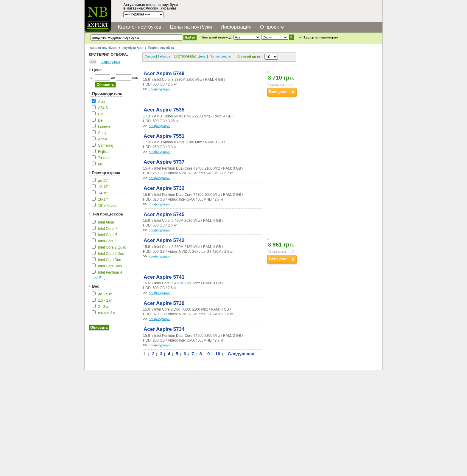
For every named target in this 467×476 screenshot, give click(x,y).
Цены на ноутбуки (191, 27)
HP (101, 114)
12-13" (103, 187)
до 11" (103, 181)
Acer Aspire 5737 (164, 162)
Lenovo (104, 127)
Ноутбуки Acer (133, 48)
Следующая (241, 354)
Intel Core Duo (109, 260)
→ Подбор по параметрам (318, 37)
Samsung (106, 145)
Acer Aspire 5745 (164, 214)
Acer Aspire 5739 (164, 303)
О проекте (272, 27)
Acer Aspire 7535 (164, 110)
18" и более (108, 206)
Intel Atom (106, 222)
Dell (101, 120)
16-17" (103, 199)
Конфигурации (159, 89)
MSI (101, 164)
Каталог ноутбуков (140, 27)
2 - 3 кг (103, 307)
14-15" (103, 193)
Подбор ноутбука (161, 48)
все (92, 62)
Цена (97, 70)
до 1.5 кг (105, 294)
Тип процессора (107, 214)
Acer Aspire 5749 (164, 73)
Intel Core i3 (108, 241)
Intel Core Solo (110, 266)
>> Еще (100, 278)
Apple (103, 139)
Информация (236, 27)
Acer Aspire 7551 (164, 136)
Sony (102, 133)
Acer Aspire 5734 (164, 329)
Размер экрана (106, 173)
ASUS (103, 108)
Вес (96, 286)
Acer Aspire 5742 (164, 240)
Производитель (107, 93)
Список (150, 56)
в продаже (110, 62)
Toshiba (104, 158)
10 (218, 354)
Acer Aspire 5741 (164, 277)
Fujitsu (103, 152)
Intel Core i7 (108, 229)
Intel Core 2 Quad (112, 247)
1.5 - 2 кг (105, 300)
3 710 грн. (281, 78)
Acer (102, 102)
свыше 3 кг (107, 313)
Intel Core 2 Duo (111, 254)
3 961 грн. (281, 245)
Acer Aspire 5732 (164, 188)
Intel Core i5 (108, 235)
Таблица (164, 56)
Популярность (220, 56)
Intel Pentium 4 (110, 272)
